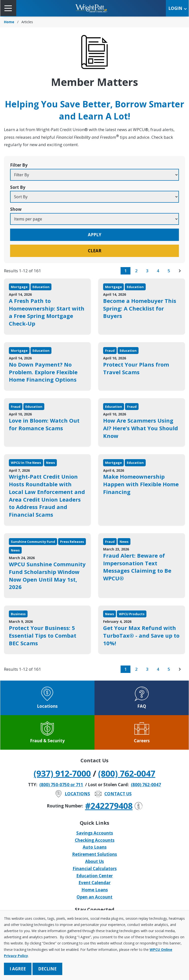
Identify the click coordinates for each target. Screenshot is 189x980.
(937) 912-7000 (62, 773)
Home (9, 22)
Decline (47, 969)
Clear (95, 251)
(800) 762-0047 (127, 773)
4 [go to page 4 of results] (158, 271)
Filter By (19, 165)
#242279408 (114, 806)
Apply (95, 235)
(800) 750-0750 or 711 (61, 785)
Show (16, 209)
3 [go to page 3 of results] (147, 271)
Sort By (18, 187)
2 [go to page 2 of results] (136, 271)
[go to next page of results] (180, 271)
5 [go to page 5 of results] (169, 271)
